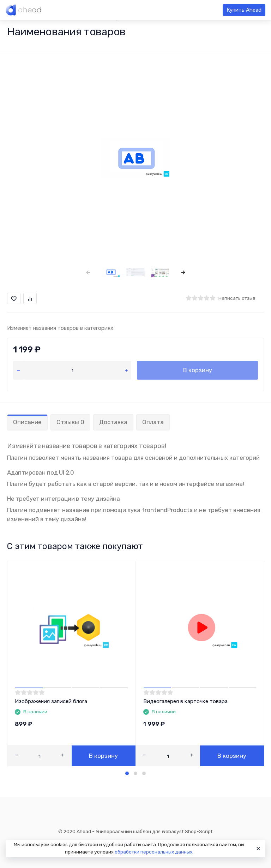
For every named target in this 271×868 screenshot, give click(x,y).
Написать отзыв (237, 298)
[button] (127, 773)
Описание (27, 422)
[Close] (257, 849)
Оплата (153, 422)
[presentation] (88, 272)
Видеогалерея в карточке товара (185, 701)
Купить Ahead (244, 10)
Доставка (113, 422)
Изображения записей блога (51, 701)
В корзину (198, 370)
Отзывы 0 (70, 422)
